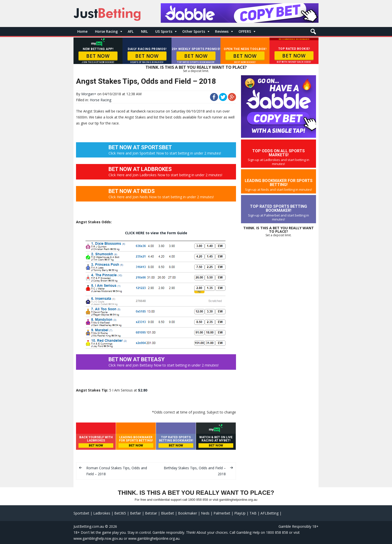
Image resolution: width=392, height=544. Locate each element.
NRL (144, 31)
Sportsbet (81, 513)
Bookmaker (187, 513)
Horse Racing (106, 31)
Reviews (222, 31)
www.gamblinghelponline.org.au (154, 538)
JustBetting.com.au (89, 526)
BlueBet (167, 513)
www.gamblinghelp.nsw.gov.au (98, 538)
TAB (253, 513)
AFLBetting (269, 513)
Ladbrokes (102, 513)
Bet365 (120, 513)
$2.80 (143, 390)
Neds (205, 513)
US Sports (164, 31)
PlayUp (240, 513)
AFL (131, 31)
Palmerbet (222, 513)
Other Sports (194, 31)
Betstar (151, 513)
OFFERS (245, 31)
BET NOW (98, 56)
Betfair (135, 513)
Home (82, 31)
